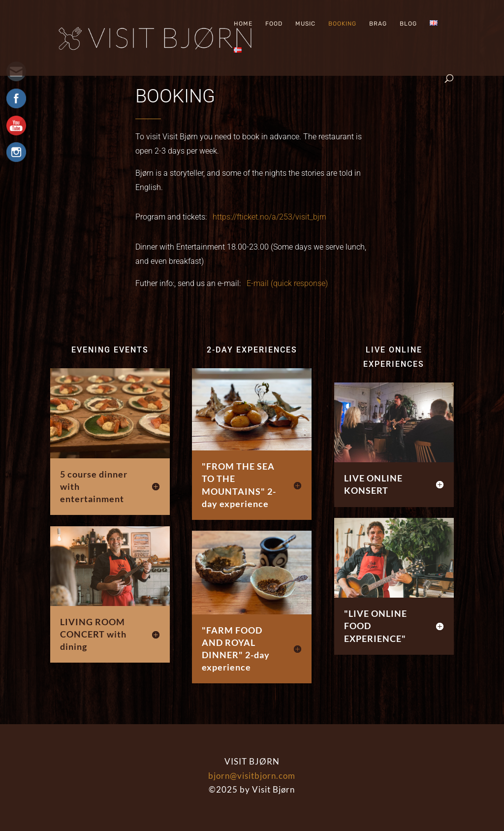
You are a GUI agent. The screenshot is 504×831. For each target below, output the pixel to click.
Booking (342, 24)
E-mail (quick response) (287, 283)
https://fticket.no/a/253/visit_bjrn (269, 217)
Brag (378, 24)
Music (305, 24)
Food (274, 24)
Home (243, 24)
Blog (408, 24)
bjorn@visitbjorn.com (252, 776)
